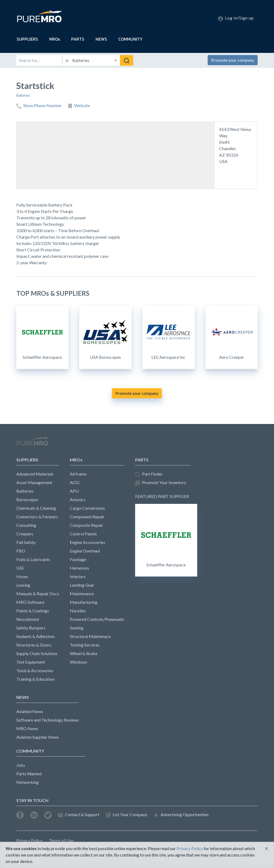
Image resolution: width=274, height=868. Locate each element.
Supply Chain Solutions (37, 653)
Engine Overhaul (85, 551)
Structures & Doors (34, 645)
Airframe (78, 474)
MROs (55, 39)
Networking (28, 782)
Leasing (23, 585)
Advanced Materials (35, 474)
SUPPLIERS (27, 39)
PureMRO (32, 443)
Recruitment (28, 619)
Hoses (22, 576)
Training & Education (35, 679)
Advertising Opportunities (181, 815)
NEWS (101, 39)
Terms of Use (61, 840)
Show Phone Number (39, 106)
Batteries (23, 95)
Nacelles (78, 611)
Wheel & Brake (84, 653)
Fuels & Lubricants (33, 559)
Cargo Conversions (87, 508)
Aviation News (30, 711)
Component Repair (87, 517)
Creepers (25, 534)
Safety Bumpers (31, 628)
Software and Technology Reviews (48, 720)
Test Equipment (31, 662)
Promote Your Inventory (161, 483)
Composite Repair (86, 525)
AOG (75, 482)
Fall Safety (26, 542)
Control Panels (83, 534)
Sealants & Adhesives (36, 636)
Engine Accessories (87, 542)
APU (74, 491)
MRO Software (30, 602)
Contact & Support (79, 815)
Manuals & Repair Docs (38, 593)
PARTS (78, 39)
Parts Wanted (29, 774)
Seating (77, 628)
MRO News (27, 728)
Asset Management (34, 482)
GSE (20, 568)
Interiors (78, 576)
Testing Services (85, 645)
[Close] (267, 848)
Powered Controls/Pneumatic (97, 619)
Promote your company (233, 60)
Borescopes (27, 499)
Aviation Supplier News (38, 737)
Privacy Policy (29, 840)
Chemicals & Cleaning (36, 508)
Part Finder (149, 474)
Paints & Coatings (33, 611)
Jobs (21, 765)
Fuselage (78, 559)
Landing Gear (82, 585)
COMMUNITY (130, 39)
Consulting (26, 525)
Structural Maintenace (90, 636)
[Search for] (39, 60)
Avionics (78, 499)
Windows (79, 662)
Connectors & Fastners (37, 517)
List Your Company (126, 815)
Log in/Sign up (236, 18)
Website (79, 106)
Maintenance (82, 593)
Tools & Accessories (35, 670)
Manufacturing (84, 602)
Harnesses (79, 568)
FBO (21, 551)
